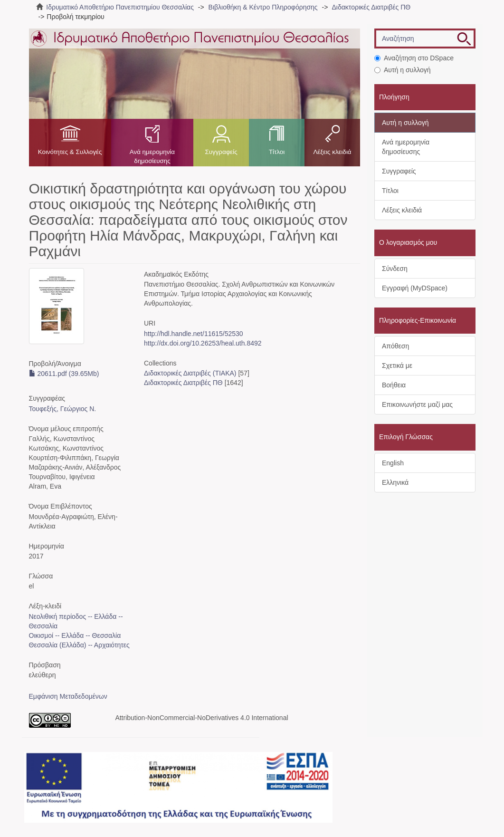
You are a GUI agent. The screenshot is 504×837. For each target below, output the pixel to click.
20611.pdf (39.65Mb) (64, 374)
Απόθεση (395, 346)
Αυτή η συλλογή (403, 70)
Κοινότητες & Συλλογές (70, 152)
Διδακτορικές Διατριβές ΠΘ (371, 7)
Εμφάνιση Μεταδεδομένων (68, 696)
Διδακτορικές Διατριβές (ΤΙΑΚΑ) (190, 373)
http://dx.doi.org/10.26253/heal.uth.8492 (203, 343)
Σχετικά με (397, 366)
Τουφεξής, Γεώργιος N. (63, 409)
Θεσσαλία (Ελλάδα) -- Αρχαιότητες (79, 645)
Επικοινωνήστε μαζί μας (417, 404)
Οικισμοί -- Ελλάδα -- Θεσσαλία (75, 635)
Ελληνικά (395, 482)
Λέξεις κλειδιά (332, 152)
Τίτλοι (277, 152)
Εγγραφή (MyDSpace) (415, 288)
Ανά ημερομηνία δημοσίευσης (152, 156)
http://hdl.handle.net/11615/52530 (194, 334)
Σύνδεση (395, 269)
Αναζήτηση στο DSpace (414, 58)
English (393, 463)
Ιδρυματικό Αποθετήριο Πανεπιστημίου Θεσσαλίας (120, 7)
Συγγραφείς (221, 152)
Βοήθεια (394, 385)
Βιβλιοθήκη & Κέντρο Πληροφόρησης (263, 7)
